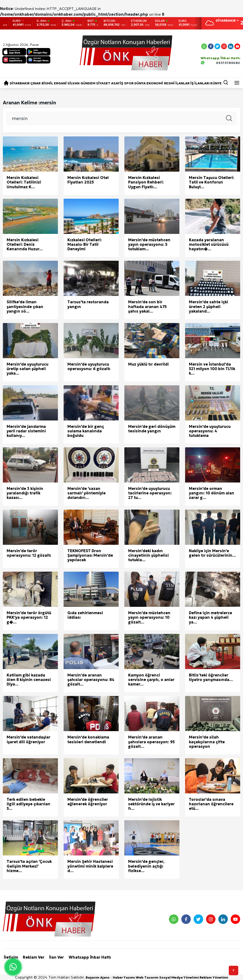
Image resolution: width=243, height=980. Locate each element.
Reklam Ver (34, 957)
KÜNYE (216, 83)
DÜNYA (140, 83)
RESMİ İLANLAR (177, 83)
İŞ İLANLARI (200, 83)
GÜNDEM (88, 83)
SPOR (129, 83)
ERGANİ (60, 83)
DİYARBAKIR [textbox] (226, 20)
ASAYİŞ (117, 83)
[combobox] (227, 21)
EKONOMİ (155, 83)
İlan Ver (56, 957)
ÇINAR (35, 83)
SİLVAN (73, 83)
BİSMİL (47, 83)
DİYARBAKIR (20, 83)
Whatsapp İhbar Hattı (90, 957)
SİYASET (103, 83)
